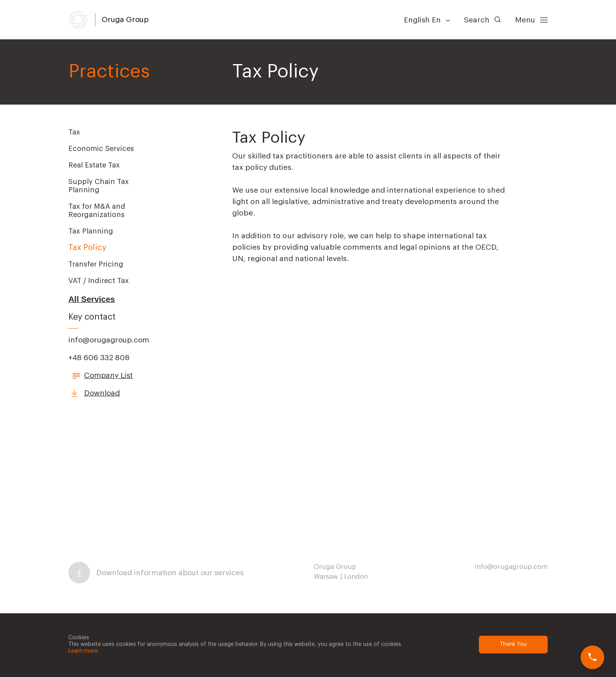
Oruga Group (125, 19)
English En (427, 20)
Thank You (513, 644)
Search (482, 20)
